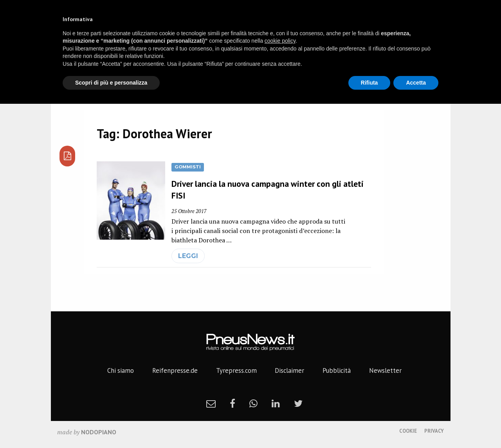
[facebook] (232, 403)
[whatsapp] (253, 403)
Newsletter (385, 370)
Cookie (408, 431)
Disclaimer (289, 370)
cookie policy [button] (280, 41)
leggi (188, 256)
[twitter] (298, 403)
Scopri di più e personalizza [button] (111, 83)
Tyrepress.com (236, 370)
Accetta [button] (416, 83)
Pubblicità (337, 370)
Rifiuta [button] (369, 83)
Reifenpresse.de (175, 370)
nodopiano (99, 432)
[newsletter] (211, 403)
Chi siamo (121, 370)
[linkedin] (276, 403)
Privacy (434, 431)
